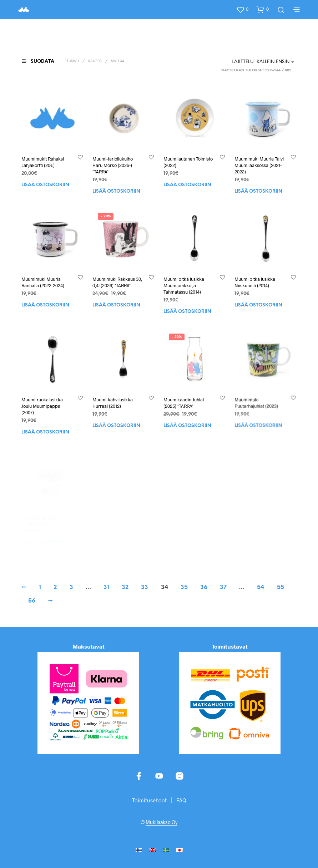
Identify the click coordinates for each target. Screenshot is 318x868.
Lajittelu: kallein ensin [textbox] (261, 62)
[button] (242, 9)
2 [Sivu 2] (55, 587)
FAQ (181, 800)
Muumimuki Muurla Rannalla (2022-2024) (43, 282)
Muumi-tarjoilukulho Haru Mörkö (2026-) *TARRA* (113, 165)
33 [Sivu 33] (145, 587)
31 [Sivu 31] (106, 587)
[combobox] (263, 62)
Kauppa (95, 61)
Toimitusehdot (149, 800)
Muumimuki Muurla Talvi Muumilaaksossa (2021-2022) (259, 165)
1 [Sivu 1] (40, 587)
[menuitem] (139, 850)
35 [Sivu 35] (184, 587)
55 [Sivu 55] (281, 587)
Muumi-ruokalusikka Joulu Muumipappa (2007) (43, 404)
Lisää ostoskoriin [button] (45, 185)
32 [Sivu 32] (125, 587)
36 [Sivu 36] (204, 587)
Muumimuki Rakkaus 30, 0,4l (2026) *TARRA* (117, 282)
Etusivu (72, 61)
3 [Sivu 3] (71, 587)
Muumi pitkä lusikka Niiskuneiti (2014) (255, 282)
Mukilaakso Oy (161, 822)
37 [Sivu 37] (223, 587)
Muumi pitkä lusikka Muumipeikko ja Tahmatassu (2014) (184, 285)
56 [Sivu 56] (32, 601)
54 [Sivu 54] (261, 587)
